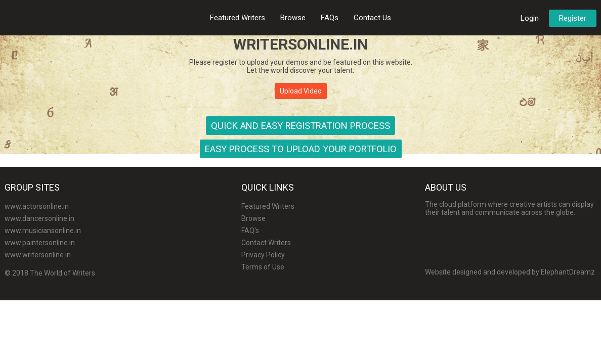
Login (530, 18)
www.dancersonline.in (39, 218)
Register (573, 18)
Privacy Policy (263, 255)
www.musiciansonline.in (43, 231)
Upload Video (301, 91)
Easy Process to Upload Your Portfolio (301, 149)
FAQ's (250, 231)
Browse (293, 18)
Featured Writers (238, 18)
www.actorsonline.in (37, 206)
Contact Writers (266, 243)
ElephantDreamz (568, 272)
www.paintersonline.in (40, 243)
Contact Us (372, 18)
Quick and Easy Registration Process (300, 126)
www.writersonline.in (38, 255)
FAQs (330, 18)
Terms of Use (263, 267)
